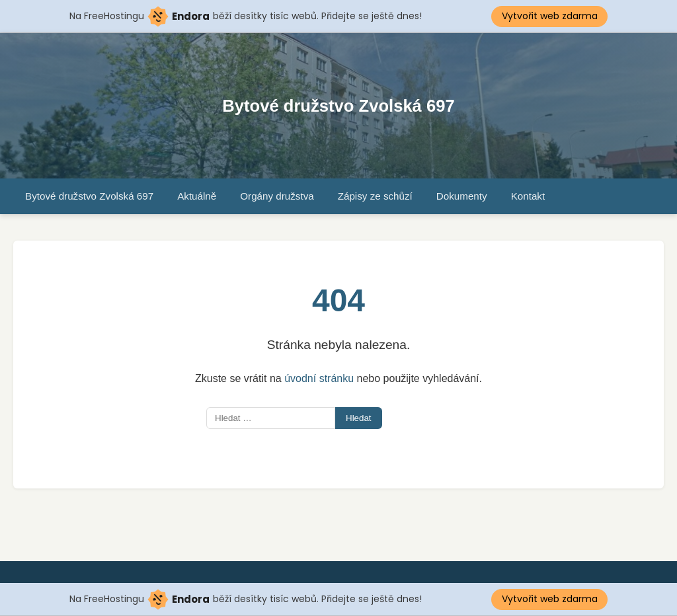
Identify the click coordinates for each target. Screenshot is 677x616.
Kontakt (528, 196)
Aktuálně (197, 196)
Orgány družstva (277, 196)
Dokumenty (462, 196)
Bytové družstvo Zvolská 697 (338, 106)
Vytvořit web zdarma (550, 16)
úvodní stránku (319, 378)
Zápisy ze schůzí (375, 196)
